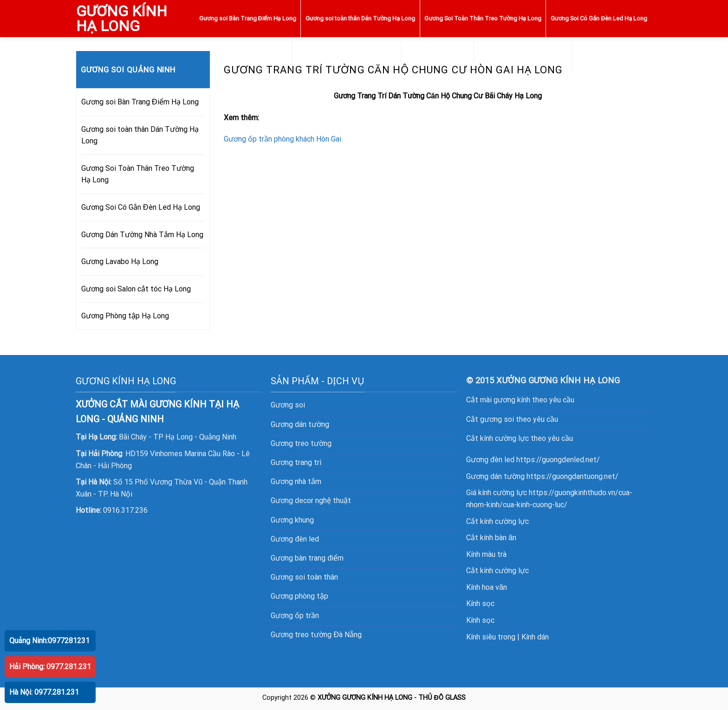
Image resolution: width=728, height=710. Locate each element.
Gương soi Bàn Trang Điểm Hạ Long (247, 18)
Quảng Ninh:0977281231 (49, 641)
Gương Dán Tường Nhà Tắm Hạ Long (346, 55)
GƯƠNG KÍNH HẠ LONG (122, 19)
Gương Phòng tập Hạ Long (612, 55)
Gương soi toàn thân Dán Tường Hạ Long (360, 18)
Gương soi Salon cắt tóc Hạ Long (523, 55)
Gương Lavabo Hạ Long (438, 55)
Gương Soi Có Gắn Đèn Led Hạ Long (599, 18)
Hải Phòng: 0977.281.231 (50, 667)
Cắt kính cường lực (497, 521)
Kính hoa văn (487, 587)
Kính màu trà (486, 554)
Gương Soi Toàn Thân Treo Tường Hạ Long (483, 18)
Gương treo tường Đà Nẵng (316, 635)
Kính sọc (480, 603)
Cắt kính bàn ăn (491, 538)
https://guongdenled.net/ (558, 460)
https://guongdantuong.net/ (572, 476)
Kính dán (535, 637)
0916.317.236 (125, 510)
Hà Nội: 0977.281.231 (44, 692)
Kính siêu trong (491, 637)
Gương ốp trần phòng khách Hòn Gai (283, 139)
